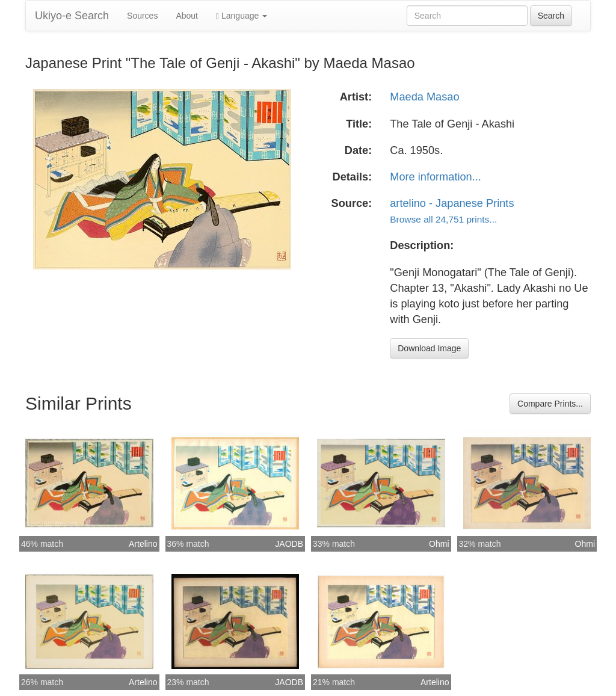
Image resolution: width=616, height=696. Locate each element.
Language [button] (242, 16)
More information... (436, 177)
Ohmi (439, 544)
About (187, 16)
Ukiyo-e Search (72, 16)
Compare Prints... (550, 404)
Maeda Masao (424, 97)
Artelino (143, 544)
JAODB (289, 544)
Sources (142, 16)
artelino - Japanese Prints (452, 203)
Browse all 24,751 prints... (443, 219)
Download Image (429, 348)
